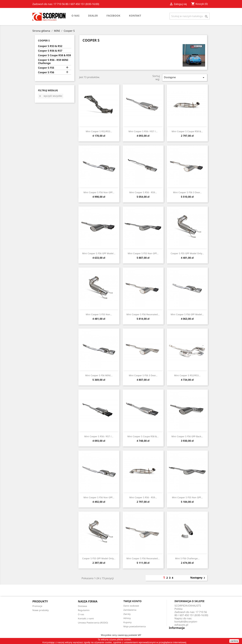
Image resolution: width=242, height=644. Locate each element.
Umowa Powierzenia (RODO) (93, 623)
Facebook (113, 16)
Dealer (93, 16)
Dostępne (185, 77)
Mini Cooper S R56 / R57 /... (143, 131)
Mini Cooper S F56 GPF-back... (187, 436)
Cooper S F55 (46, 68)
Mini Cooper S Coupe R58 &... (187, 131)
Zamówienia (130, 610)
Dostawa (82, 606)
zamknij (234, 641)
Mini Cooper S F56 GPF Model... (99, 253)
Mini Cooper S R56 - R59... (143, 192)
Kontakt (135, 16)
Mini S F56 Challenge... (187, 558)
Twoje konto (132, 601)
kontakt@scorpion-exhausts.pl (186, 623)
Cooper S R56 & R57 (50, 51)
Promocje (37, 606)
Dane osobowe (131, 606)
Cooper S (44, 40)
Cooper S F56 (46, 72)
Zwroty (127, 614)
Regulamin (84, 610)
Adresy (127, 618)
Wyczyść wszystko (50, 96)
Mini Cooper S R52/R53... (99, 131)
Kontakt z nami (86, 618)
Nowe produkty (41, 610)
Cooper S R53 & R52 (50, 46)
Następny (198, 578)
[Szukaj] (190, 16)
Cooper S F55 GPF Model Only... (187, 253)
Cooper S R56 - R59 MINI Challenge (53, 62)
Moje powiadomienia (135, 626)
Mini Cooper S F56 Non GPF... (99, 192)
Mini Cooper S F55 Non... (99, 314)
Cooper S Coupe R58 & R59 (54, 55)
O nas (76, 16)
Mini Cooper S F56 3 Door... (187, 192)
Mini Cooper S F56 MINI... (99, 375)
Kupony (127, 622)
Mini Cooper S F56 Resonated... (143, 314)
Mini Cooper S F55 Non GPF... (143, 253)
